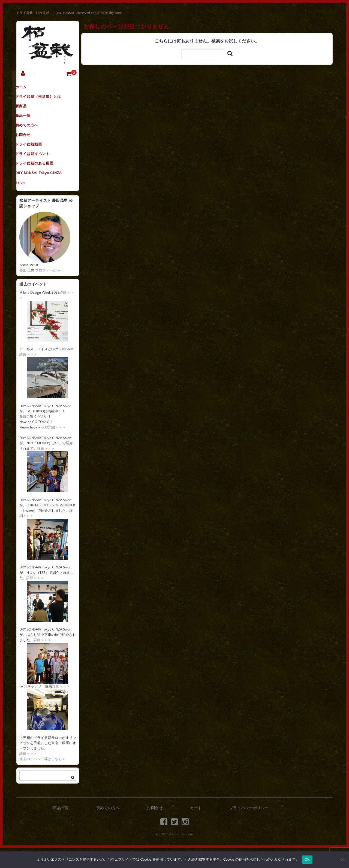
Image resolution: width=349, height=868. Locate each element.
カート (196, 828)
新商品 (28, 111)
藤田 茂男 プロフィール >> (40, 290)
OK (307, 859)
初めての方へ (34, 134)
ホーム (28, 89)
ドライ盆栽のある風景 (41, 180)
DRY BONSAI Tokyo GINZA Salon (45, 197)
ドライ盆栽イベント (39, 169)
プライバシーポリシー (249, 828)
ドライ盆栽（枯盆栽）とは (45, 100)
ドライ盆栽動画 (35, 157)
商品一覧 (30, 123)
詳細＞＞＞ (28, 374)
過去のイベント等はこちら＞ (42, 779)
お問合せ (30, 146)
